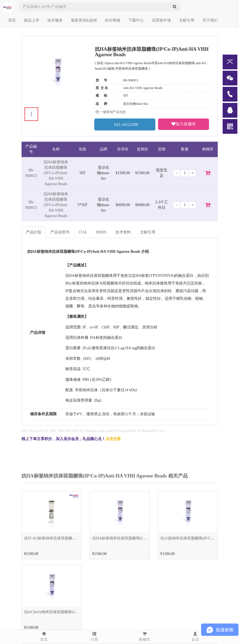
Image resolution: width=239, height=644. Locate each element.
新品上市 (32, 20)
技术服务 (55, 20)
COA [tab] (83, 232)
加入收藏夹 (184, 124)
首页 (12, 20)
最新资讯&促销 (84, 20)
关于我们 (210, 20)
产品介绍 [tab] (34, 232)
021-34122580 (125, 124)
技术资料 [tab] (123, 232)
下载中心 (136, 20)
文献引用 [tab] (148, 232)
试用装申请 (161, 20)
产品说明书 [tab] (60, 232)
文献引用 (187, 20)
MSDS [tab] (101, 232)
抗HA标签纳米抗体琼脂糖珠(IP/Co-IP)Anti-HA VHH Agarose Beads (56, 173)
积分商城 (113, 20)
